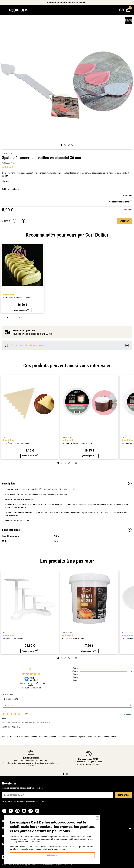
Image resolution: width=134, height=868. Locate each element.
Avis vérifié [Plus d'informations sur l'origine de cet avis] (128, 716)
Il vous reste (24, 331)
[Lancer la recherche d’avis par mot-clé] (130, 707)
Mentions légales (24, 866)
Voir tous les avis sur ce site (31, 690)
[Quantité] (19, 221)
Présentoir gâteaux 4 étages (13, 640)
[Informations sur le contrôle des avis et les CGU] (44, 685)
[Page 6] (76, 464)
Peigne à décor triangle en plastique (16, 444)
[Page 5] (72, 464)
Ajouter (125, 221)
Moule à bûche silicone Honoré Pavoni (17, 298)
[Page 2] (65, 145)
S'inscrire (123, 797)
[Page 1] (62, 145)
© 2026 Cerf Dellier (9, 866)
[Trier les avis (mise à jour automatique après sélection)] (67, 701)
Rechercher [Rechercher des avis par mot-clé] (66, 707)
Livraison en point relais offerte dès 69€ (67, 3)
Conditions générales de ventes (43, 866)
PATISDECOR (7, 153)
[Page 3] (69, 145)
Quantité (6, 221)
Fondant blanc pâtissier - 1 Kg (73, 640)
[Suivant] (19, 318)
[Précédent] (8, 318)
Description (67, 485)
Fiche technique (67, 531)
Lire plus (6, 181)
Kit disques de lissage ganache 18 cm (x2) (78, 444)
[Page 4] (72, 145)
